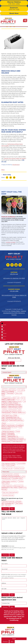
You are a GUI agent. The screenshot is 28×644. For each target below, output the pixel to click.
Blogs (3, 170)
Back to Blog (6, 175)
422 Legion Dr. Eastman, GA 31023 (14, 278)
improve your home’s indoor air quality (15, 158)
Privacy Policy (16, 311)
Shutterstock (16, 165)
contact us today (11, 242)
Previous (5, 363)
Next (12, 363)
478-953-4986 (14, 3)
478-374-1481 (14, 9)
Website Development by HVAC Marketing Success (15, 313)
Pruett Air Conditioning (8, 217)
